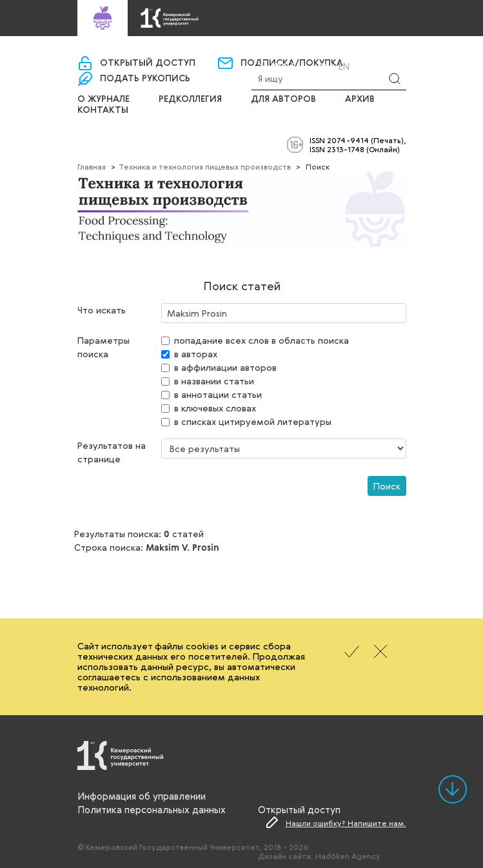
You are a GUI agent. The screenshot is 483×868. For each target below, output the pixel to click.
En (344, 66)
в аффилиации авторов (225, 367)
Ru (327, 66)
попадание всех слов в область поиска (261, 340)
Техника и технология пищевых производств (205, 166)
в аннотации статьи (218, 394)
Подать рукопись (145, 79)
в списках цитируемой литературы (253, 421)
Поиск (387, 486)
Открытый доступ (148, 63)
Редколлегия (190, 99)
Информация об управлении (142, 796)
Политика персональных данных (152, 809)
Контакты (103, 110)
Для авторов (283, 99)
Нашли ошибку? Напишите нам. (346, 823)
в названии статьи (214, 381)
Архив (360, 99)
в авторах (196, 354)
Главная (92, 166)
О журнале (103, 99)
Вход (284, 66)
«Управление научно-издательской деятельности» (270, 44)
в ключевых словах (215, 408)
